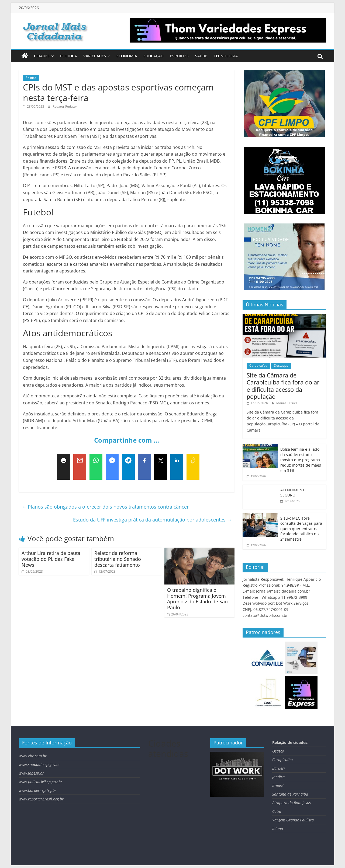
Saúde (201, 56)
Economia (127, 56)
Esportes (179, 56)
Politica (68, 56)
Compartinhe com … (127, 440)
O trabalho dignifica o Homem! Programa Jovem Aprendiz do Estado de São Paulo (197, 599)
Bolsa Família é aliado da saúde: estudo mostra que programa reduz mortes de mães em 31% (301, 460)
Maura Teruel (287, 403)
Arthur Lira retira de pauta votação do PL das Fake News (51, 559)
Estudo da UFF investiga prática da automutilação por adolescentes (152, 520)
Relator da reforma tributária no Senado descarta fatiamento (118, 559)
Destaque (281, 365)
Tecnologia (226, 56)
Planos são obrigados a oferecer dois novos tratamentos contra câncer (105, 507)
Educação (153, 56)
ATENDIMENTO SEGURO (294, 493)
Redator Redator (65, 106)
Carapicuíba (258, 365)
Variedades (95, 56)
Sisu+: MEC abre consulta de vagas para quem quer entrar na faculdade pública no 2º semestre (301, 529)
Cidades (42, 56)
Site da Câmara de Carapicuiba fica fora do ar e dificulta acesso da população (283, 386)
